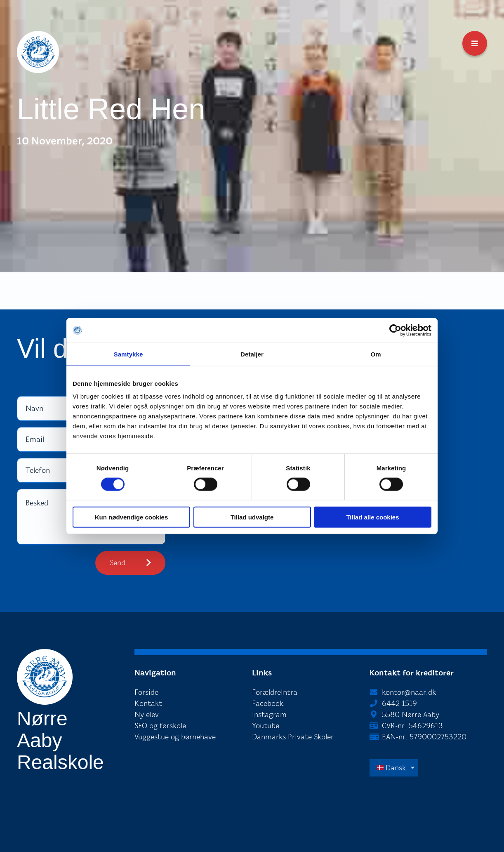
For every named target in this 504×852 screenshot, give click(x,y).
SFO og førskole (160, 726)
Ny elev (147, 715)
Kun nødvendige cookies (132, 517)
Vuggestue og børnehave (175, 737)
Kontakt (148, 703)
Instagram (269, 715)
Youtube (266, 726)
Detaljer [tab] (252, 354)
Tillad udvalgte (252, 517)
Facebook (268, 703)
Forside (146, 692)
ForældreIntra (275, 692)
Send (118, 563)
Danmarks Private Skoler (293, 737)
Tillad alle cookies (372, 517)
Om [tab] (376, 354)
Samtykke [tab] (128, 354)
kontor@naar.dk (409, 692)
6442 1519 (399, 703)
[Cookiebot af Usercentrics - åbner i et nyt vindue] (395, 330)
